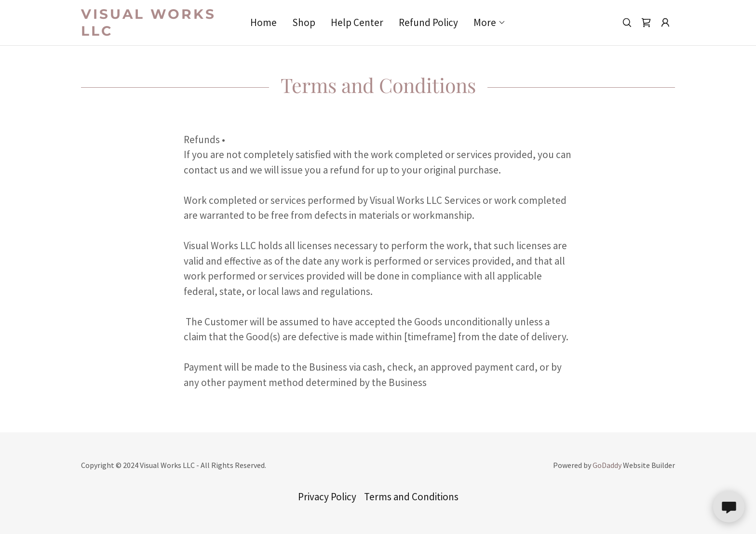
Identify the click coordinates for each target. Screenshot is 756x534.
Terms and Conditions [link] (411, 497)
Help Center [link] (357, 22)
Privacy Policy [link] (327, 497)
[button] (490, 23)
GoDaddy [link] (607, 465)
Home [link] (263, 22)
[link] (155, 32)
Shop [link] (304, 22)
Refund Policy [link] (428, 22)
